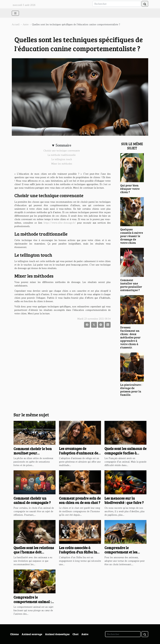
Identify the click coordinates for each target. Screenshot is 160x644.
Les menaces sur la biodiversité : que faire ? (124, 500)
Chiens (14, 634)
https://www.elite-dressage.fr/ (60, 223)
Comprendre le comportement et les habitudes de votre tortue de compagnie (125, 554)
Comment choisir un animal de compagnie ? (32, 500)
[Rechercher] (117, 4)
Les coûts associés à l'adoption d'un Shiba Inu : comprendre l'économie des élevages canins (80, 554)
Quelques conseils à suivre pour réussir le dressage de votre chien (132, 236)
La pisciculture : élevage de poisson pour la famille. (131, 390)
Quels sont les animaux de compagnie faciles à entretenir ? (125, 453)
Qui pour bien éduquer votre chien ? (130, 189)
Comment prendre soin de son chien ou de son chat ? (80, 500)
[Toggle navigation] (15, 13)
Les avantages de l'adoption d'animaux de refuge (79, 453)
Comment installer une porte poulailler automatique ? (131, 285)
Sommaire (63, 145)
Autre (26, 24)
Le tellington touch (62, 159)
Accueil (16, 24)
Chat (75, 634)
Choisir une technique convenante (62, 151)
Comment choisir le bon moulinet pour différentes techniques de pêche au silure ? (34, 455)
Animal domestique (57, 634)
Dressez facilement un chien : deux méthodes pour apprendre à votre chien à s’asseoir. (130, 337)
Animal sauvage (32, 634)
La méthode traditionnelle (62, 155)
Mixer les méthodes (62, 164)
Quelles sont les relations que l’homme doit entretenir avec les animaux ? (34, 554)
